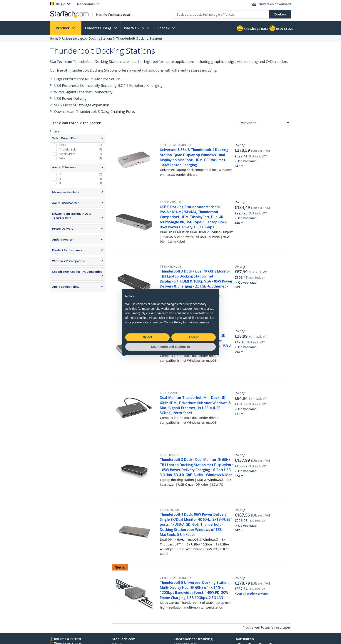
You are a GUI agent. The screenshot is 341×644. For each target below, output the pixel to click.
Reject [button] (147, 337)
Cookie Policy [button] (173, 322)
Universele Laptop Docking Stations (87, 38)
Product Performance (67, 250)
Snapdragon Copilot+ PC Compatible (77, 272)
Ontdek (164, 28)
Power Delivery (63, 229)
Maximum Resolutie (66, 192)
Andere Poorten (63, 239)
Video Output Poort (65, 138)
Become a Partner (68, 639)
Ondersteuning (99, 28)
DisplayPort (67, 154)
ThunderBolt (68, 149)
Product (63, 28)
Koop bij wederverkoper (252, 594)
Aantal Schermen (64, 167)
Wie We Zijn (134, 28)
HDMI (63, 145)
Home (54, 38)
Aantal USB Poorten (66, 203)
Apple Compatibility (66, 287)
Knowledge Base (253, 28)
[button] (288, 123)
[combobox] (264, 123)
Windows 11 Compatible (69, 261)
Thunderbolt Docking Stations (139, 38)
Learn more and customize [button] (170, 347)
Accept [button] (194, 337)
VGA (62, 158)
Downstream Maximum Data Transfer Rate (72, 216)
